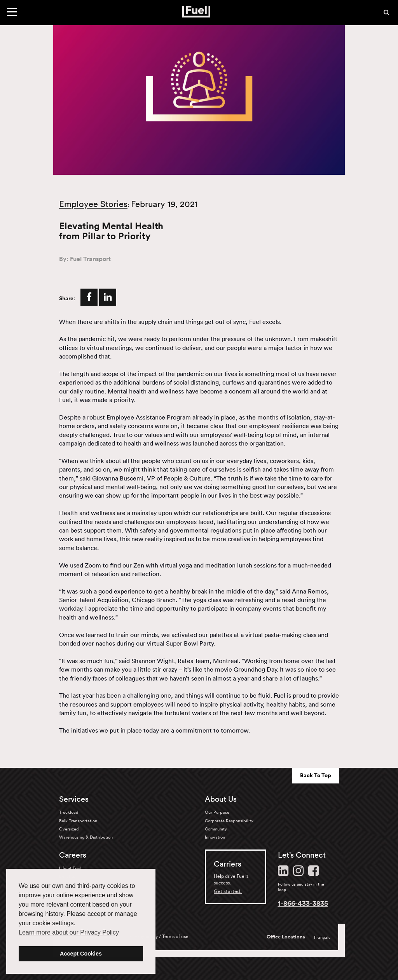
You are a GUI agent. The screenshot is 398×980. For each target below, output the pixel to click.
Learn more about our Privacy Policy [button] (69, 932)
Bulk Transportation (78, 821)
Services (74, 799)
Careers (73, 855)
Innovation (215, 837)
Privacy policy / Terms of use (159, 936)
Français (322, 937)
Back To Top (316, 775)
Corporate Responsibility (229, 821)
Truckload (69, 812)
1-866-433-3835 (303, 903)
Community (216, 829)
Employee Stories (93, 204)
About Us (221, 799)
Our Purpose (217, 812)
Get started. (228, 891)
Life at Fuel (70, 868)
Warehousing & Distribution (86, 837)
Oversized (69, 829)
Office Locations (286, 937)
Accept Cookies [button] (81, 954)
